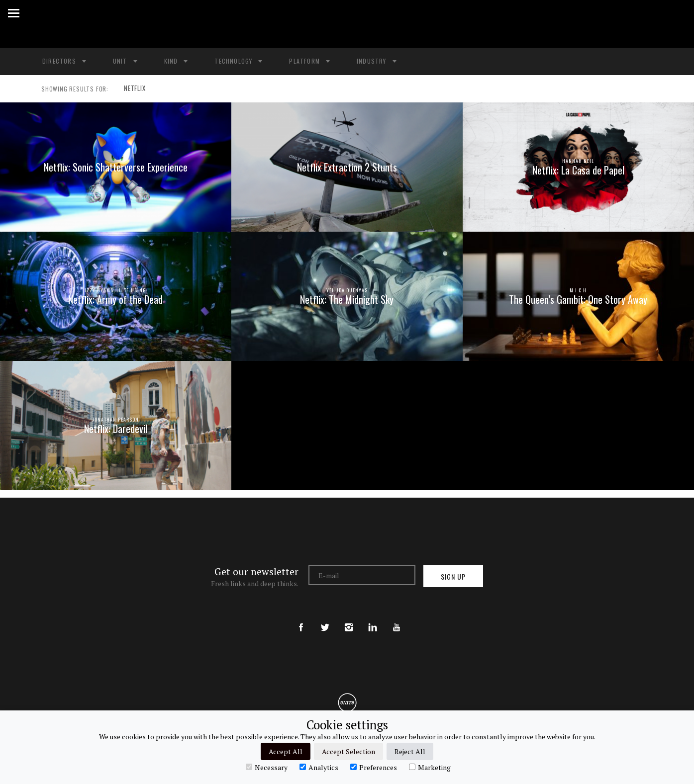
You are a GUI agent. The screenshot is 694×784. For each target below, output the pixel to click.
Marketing (430, 767)
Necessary (267, 767)
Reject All (410, 751)
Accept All (286, 751)
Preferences (374, 767)
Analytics (319, 767)
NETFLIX (132, 89)
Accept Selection (348, 751)
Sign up (453, 576)
